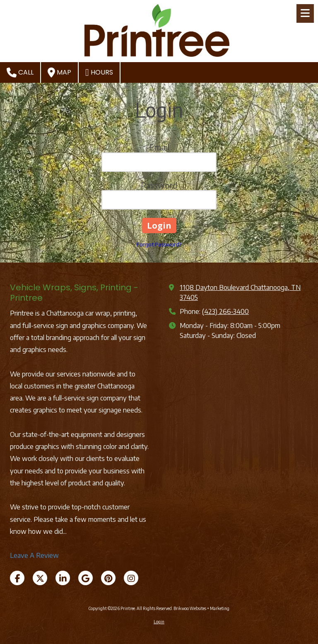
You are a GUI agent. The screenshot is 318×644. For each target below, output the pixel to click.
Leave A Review (34, 555)
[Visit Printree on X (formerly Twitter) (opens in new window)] (40, 578)
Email (159, 147)
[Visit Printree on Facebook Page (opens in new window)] (17, 578)
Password (159, 185)
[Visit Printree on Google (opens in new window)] (86, 578)
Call (20, 72)
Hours (99, 72)
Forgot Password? (159, 244)
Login (159, 622)
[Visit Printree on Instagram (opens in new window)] (131, 578)
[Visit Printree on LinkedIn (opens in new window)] (63, 578)
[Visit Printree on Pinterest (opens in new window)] (108, 578)
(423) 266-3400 (225, 311)
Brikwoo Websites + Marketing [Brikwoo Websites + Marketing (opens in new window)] (201, 608)
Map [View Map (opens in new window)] (59, 72)
